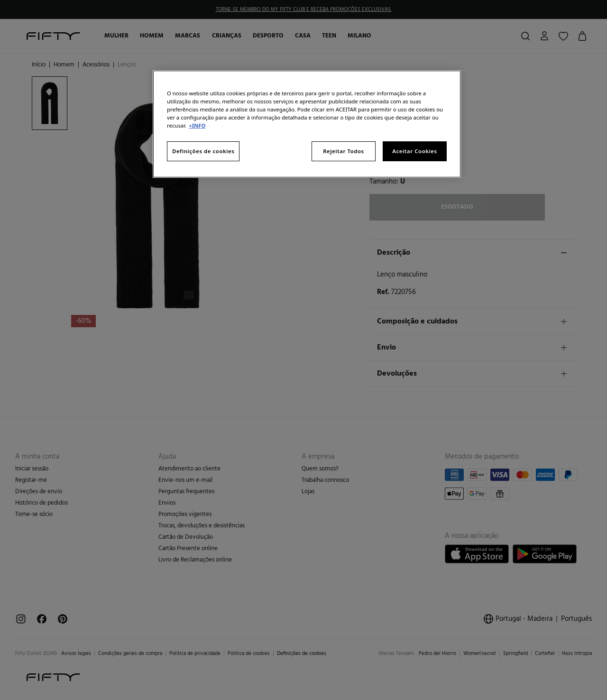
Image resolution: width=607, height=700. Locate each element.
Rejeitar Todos (344, 151)
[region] (307, 124)
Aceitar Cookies (414, 151)
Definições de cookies (203, 151)
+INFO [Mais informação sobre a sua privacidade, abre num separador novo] (197, 125)
